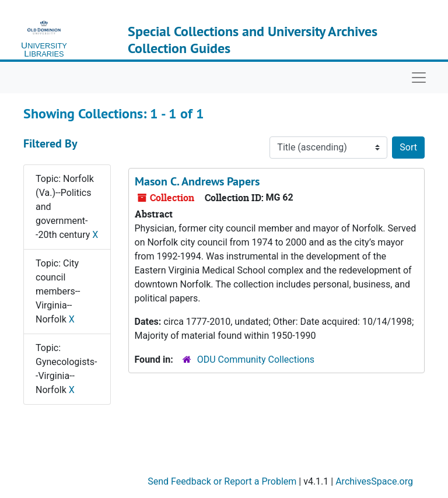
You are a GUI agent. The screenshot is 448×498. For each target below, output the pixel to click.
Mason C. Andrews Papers (197, 181)
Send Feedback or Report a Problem (222, 481)
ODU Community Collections (256, 360)
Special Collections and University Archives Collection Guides (253, 40)
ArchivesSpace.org (374, 481)
